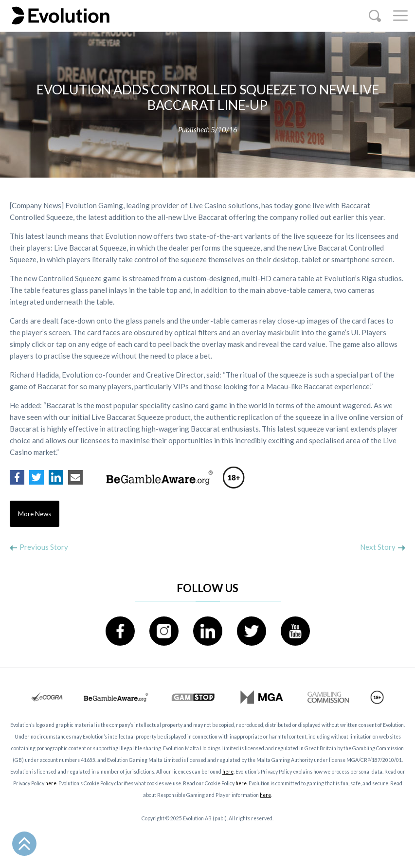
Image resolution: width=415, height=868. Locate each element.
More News (35, 514)
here (228, 772)
